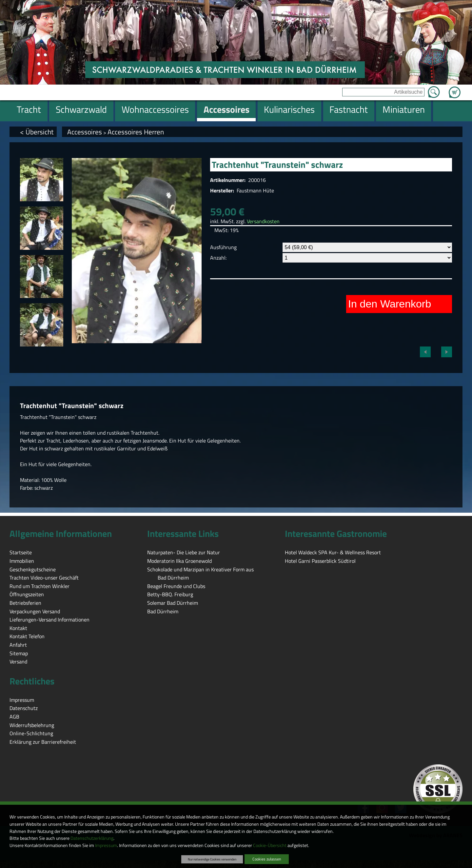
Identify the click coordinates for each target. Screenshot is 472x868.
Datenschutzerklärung (92, 838)
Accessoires (85, 132)
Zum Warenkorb (455, 89)
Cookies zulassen (267, 859)
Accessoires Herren (136, 132)
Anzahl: (218, 258)
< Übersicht (37, 132)
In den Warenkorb (390, 304)
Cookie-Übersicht (270, 845)
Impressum (106, 845)
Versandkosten (263, 221)
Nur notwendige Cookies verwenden (212, 859)
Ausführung (223, 247)
